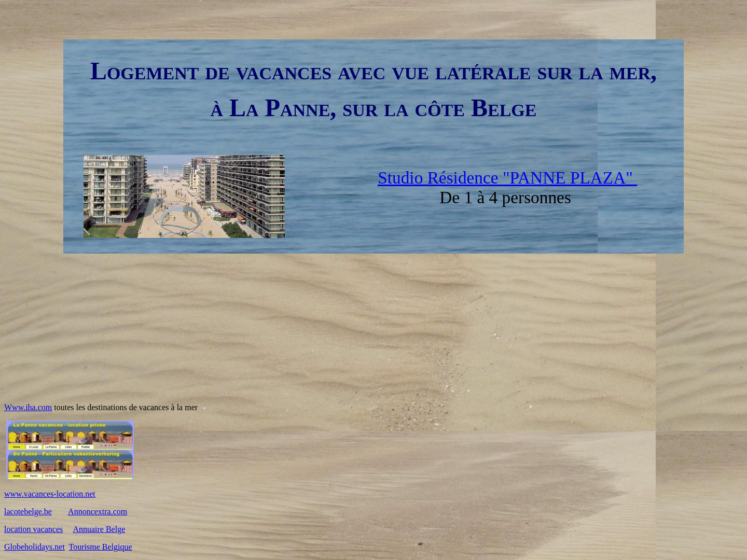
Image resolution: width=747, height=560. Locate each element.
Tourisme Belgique (101, 547)
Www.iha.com (28, 407)
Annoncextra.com (98, 512)
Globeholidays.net (34, 547)
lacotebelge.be (28, 512)
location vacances (33, 529)
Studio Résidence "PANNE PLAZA (502, 178)
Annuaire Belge (99, 529)
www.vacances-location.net (50, 494)
